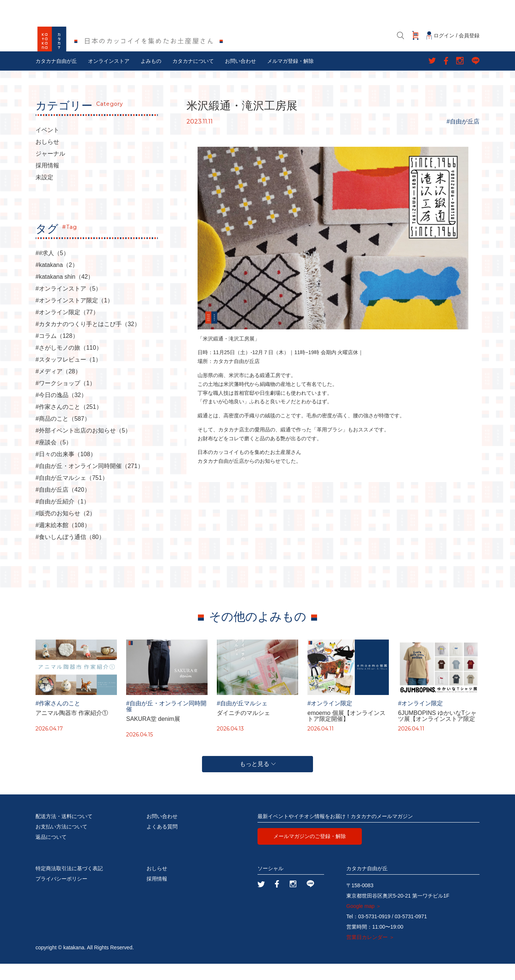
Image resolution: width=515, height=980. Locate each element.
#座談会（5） (54, 459)
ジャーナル (50, 170)
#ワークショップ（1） (65, 400)
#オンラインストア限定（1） (74, 317)
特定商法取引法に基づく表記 (69, 885)
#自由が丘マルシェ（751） (72, 494)
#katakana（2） (57, 281)
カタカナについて (193, 77)
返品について (51, 853)
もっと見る (258, 780)
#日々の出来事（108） (66, 471)
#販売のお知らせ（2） (65, 530)
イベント (47, 146)
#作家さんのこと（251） (69, 423)
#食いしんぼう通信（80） (70, 553)
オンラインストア (109, 77)
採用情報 (47, 182)
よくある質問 (162, 843)
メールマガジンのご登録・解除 (310, 852)
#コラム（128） (57, 352)
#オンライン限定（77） (67, 329)
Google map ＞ (364, 922)
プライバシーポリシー (61, 895)
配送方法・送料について (64, 833)
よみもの (151, 77)
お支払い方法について (61, 843)
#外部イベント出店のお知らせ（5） (83, 447)
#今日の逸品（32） (61, 411)
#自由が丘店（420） (63, 506)
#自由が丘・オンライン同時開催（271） (90, 482)
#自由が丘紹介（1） (63, 518)
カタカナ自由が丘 (56, 77)
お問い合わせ (240, 77)
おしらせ (47, 158)
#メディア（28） (58, 388)
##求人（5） (52, 269)
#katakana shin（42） (65, 293)
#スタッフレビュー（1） (68, 376)
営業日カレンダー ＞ (370, 953)
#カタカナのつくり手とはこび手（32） (88, 340)
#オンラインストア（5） (68, 305)
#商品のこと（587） (63, 435)
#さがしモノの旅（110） (69, 364)
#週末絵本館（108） (63, 542)
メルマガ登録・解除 (290, 77)
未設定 (44, 194)
